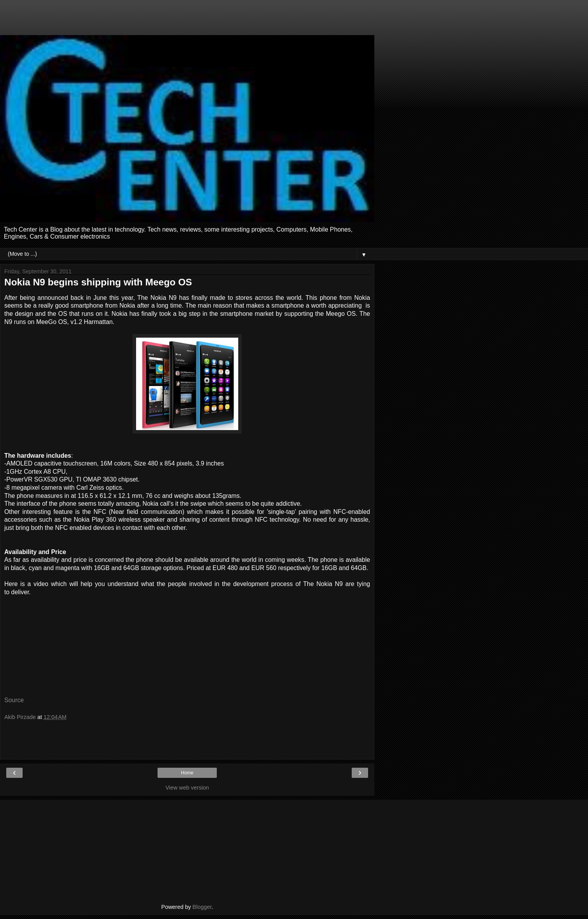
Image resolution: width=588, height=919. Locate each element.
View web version (187, 788)
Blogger (202, 907)
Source (14, 700)
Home (187, 773)
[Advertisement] (187, 21)
